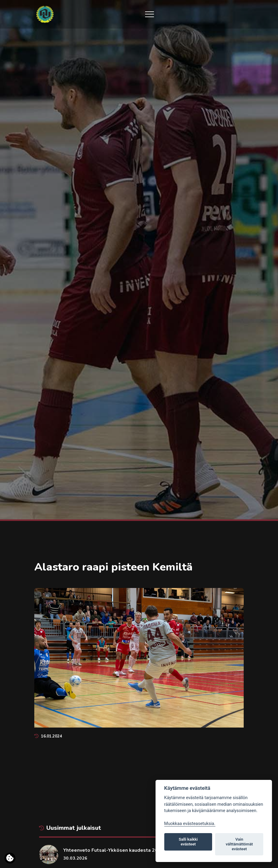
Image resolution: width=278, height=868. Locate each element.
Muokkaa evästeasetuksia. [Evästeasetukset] (190, 824)
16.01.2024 (48, 736)
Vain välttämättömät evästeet (239, 844)
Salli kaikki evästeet (188, 842)
